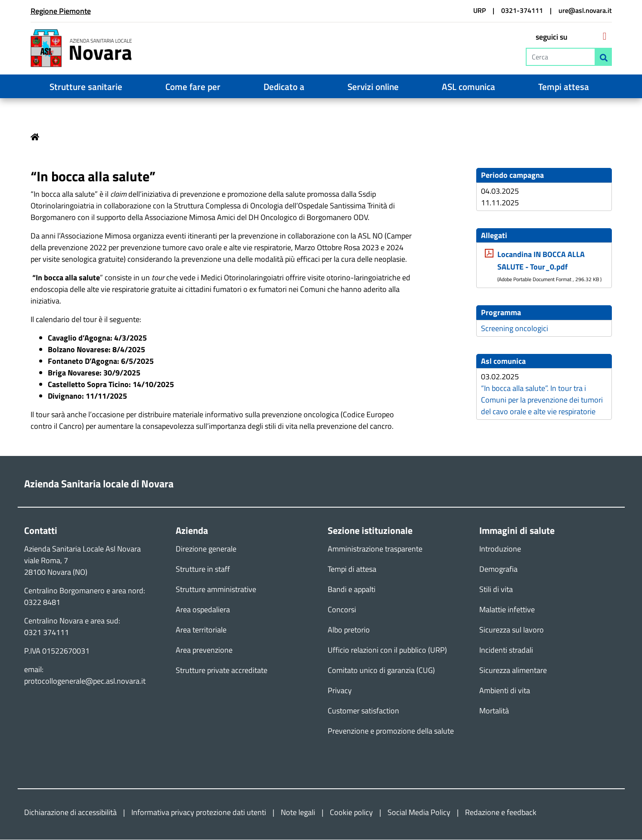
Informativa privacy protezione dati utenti (199, 813)
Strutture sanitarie (86, 87)
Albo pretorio (349, 630)
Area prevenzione (204, 650)
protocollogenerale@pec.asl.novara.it (85, 681)
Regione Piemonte (61, 11)
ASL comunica (468, 87)
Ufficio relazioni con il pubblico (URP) (387, 650)
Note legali (298, 813)
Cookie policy (351, 813)
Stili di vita (496, 590)
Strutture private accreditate (222, 671)
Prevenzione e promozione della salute (391, 731)
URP (479, 10)
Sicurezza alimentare (513, 671)
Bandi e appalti (352, 590)
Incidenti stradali (506, 650)
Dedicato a (284, 87)
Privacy (340, 691)
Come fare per (193, 87)
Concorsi (342, 610)
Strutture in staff (203, 569)
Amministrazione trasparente (375, 549)
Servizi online (373, 87)
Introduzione (500, 549)
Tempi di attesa (352, 569)
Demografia (498, 569)
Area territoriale (201, 630)
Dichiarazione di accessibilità (70, 813)
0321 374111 (47, 633)
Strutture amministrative (216, 590)
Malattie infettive (507, 610)
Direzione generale (206, 549)
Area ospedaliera (203, 610)
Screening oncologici (515, 328)
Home (35, 137)
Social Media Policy (419, 813)
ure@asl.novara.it (585, 10)
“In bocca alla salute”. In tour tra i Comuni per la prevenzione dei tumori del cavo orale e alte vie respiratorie (542, 400)
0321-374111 (522, 10)
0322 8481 (42, 603)
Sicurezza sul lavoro (512, 630)
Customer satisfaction (363, 711)
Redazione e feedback (501, 813)
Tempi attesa (564, 87)
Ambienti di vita (505, 691)
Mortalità (494, 711)
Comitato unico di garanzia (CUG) (381, 671)
